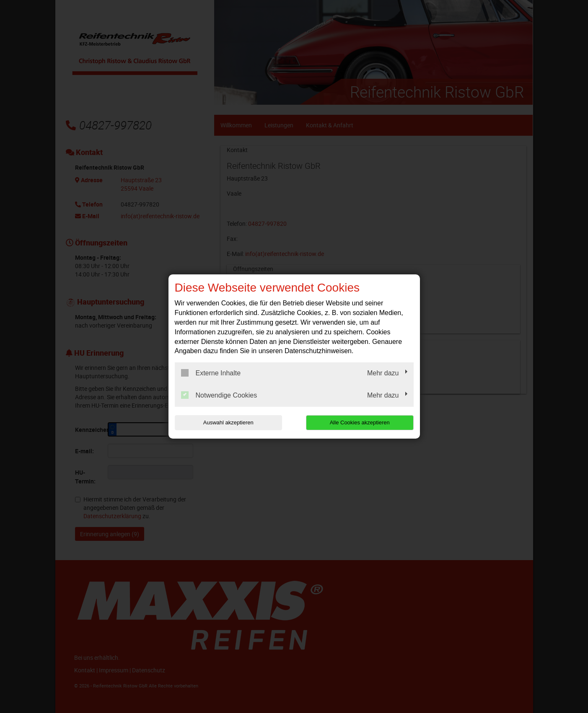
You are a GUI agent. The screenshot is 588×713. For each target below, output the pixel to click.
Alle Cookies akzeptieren (360, 422)
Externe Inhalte (211, 373)
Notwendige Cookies (219, 395)
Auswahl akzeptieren (228, 422)
